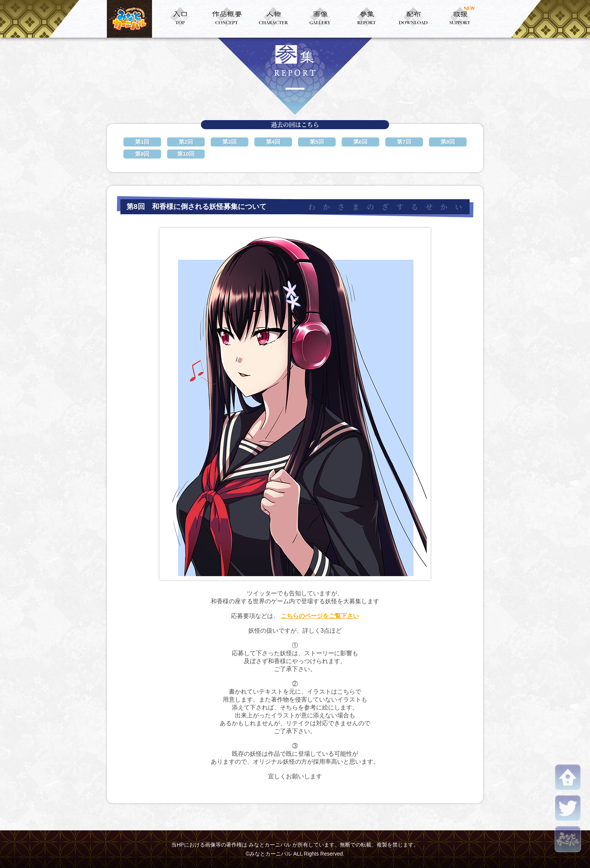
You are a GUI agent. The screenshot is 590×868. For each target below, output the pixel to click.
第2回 (186, 142)
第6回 (360, 142)
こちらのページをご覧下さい (320, 616)
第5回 (317, 142)
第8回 (448, 142)
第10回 (186, 154)
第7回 (404, 142)
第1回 (142, 142)
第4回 (273, 142)
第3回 (230, 142)
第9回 (142, 154)
